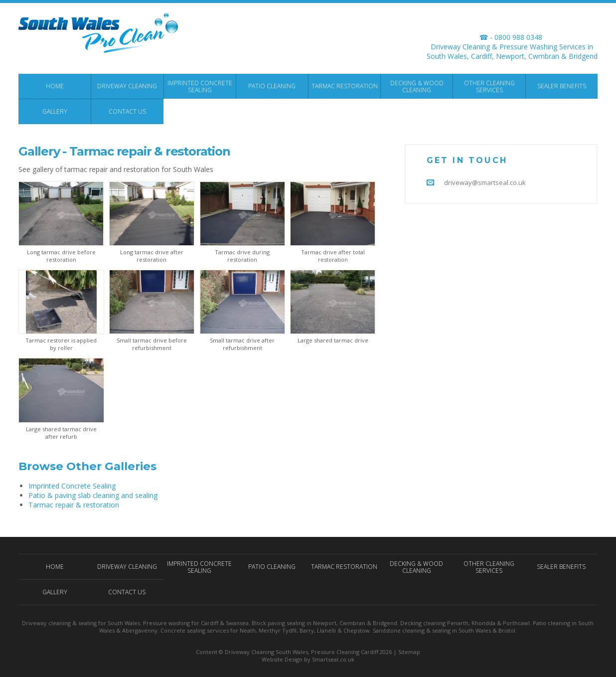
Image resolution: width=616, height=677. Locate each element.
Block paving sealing (278, 623)
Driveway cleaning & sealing (59, 623)
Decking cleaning (423, 623)
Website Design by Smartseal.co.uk (308, 659)
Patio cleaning (551, 623)
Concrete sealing (183, 630)
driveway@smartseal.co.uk (485, 182)
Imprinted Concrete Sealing (72, 486)
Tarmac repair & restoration (74, 505)
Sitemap (409, 652)
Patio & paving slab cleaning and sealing (93, 495)
